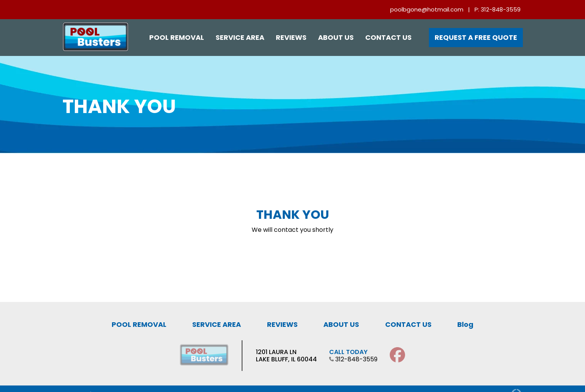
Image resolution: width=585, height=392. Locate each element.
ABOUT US (341, 324)
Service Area (240, 37)
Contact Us (388, 37)
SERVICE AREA (217, 324)
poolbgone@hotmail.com (427, 9)
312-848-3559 (501, 9)
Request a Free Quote (476, 37)
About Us (336, 37)
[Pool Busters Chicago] (96, 50)
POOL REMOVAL (139, 324)
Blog (465, 324)
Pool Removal (177, 37)
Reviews (291, 37)
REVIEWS (282, 324)
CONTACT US (408, 324)
